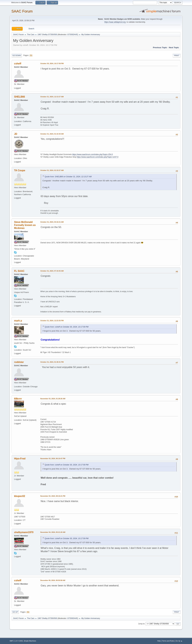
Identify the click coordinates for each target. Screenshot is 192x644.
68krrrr (18, 399)
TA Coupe (20, 170)
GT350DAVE (72, 35)
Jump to (141, 624)
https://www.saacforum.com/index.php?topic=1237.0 (97, 157)
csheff (18, 64)
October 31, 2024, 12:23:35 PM (52, 321)
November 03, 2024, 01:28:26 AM (53, 399)
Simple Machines (30, 641)
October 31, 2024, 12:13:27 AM (52, 97)
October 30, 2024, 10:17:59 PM (52, 63)
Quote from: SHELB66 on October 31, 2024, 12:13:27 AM (68, 177)
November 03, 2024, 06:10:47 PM (53, 458)
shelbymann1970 (24, 532)
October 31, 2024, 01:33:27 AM (52, 170)
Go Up (15, 612)
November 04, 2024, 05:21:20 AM (53, 532)
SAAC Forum (22, 11)
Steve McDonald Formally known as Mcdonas (25, 225)
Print (177, 56)
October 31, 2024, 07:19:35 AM (52, 271)
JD (16, 134)
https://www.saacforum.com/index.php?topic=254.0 (92, 154)
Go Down (17, 56)
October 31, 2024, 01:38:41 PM (52, 362)
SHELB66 (19, 97)
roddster (19, 362)
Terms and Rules (168, 641)
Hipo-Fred (20, 459)
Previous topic (160, 48)
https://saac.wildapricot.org (115, 22)
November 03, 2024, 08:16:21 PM (53, 496)
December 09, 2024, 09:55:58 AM (53, 580)
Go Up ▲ (179, 641)
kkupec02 (20, 496)
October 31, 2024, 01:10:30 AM (52, 134)
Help (159, 641)
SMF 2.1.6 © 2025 (16, 641)
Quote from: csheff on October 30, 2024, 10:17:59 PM (67, 327)
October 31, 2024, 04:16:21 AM (52, 222)
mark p (18, 321)
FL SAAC (19, 271)
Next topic (174, 48)
